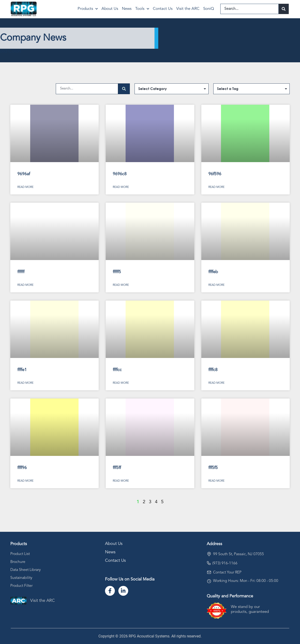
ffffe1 (22, 370)
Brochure (18, 562)
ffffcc (117, 370)
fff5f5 (213, 468)
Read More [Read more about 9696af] (25, 187)
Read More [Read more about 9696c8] (121, 187)
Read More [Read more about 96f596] (216, 187)
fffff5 (117, 272)
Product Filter (21, 586)
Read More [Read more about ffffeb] (216, 285)
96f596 (215, 174)
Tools (142, 9)
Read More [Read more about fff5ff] (121, 481)
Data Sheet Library (26, 570)
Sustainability (21, 578)
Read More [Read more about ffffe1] (25, 383)
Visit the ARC (188, 9)
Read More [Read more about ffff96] (25, 481)
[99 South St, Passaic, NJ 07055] (209, 554)
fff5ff (117, 468)
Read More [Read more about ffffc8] (216, 383)
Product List (20, 554)
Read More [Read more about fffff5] (121, 285)
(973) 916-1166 (225, 563)
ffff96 (22, 468)
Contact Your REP (227, 573)
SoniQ (209, 9)
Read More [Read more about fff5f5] (216, 481)
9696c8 (120, 174)
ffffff (21, 272)
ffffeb (213, 272)
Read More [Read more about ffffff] (25, 285)
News (127, 9)
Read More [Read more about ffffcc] (121, 383)
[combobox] (249, 9)
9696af (24, 174)
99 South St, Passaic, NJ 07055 (238, 554)
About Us (110, 9)
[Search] (284, 9)
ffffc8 (213, 370)
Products (88, 9)
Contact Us (163, 9)
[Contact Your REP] (209, 572)
